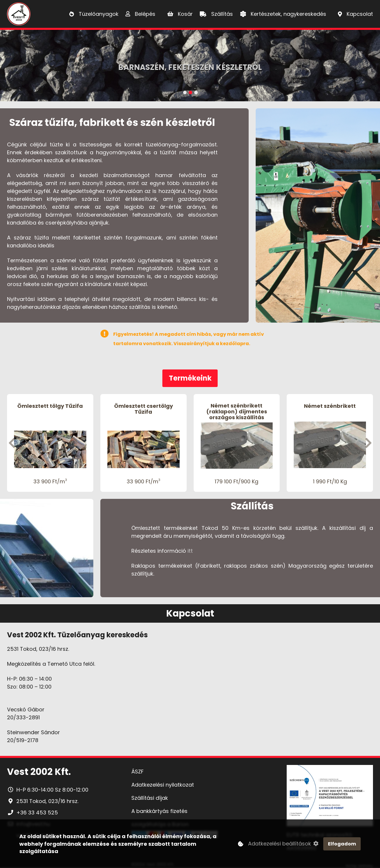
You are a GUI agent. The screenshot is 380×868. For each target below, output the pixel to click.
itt (190, 551)
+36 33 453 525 (37, 813)
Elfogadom (342, 845)
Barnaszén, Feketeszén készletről (190, 67)
